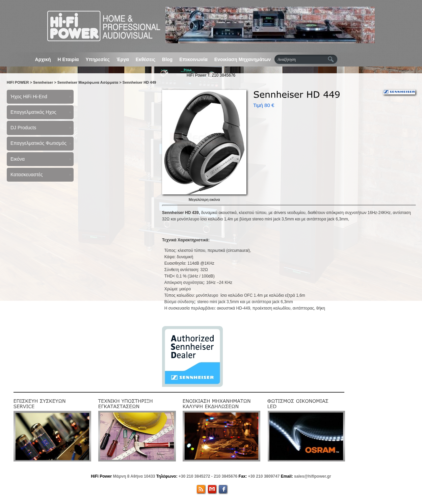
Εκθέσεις (146, 59)
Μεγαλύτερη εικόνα (204, 200)
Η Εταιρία (68, 59)
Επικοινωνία (193, 59)
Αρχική (43, 59)
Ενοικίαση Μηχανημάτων (243, 59)
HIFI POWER (18, 82)
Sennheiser (43, 82)
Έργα (123, 59)
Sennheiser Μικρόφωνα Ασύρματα (88, 82)
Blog (167, 59)
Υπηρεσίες (97, 59)
